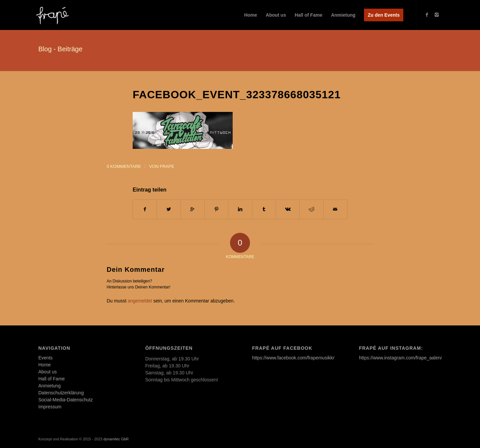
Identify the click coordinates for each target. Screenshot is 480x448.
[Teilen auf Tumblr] (264, 209)
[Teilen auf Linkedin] (240, 209)
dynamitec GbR (116, 439)
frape (167, 166)
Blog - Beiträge (60, 49)
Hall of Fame (51, 379)
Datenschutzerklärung (61, 393)
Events (45, 358)
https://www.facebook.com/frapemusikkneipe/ (299, 358)
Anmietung (49, 386)
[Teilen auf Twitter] (169, 209)
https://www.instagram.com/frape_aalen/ (400, 358)
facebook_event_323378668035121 (237, 95)
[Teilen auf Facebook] (145, 209)
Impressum (50, 407)
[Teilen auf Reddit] (311, 209)
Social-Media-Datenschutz (65, 400)
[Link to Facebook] (427, 15)
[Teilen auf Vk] (288, 209)
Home (44, 365)
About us (47, 372)
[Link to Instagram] (437, 15)
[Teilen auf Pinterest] (216, 209)
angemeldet (140, 301)
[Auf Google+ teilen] (193, 209)
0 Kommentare (124, 166)
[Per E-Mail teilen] (335, 209)
